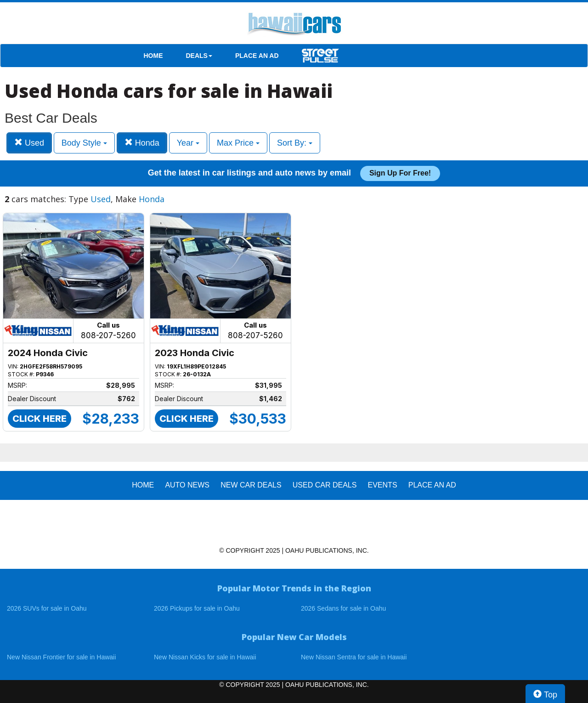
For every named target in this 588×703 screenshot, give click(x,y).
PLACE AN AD (257, 56)
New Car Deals (251, 485)
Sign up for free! (400, 173)
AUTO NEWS (187, 485)
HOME (153, 56)
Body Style (84, 143)
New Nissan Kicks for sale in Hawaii (205, 657)
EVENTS (383, 485)
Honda (142, 143)
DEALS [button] (199, 56)
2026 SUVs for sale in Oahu (47, 608)
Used (29, 143)
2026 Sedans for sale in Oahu (343, 608)
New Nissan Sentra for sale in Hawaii (354, 657)
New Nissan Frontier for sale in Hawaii (61, 657)
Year (188, 143)
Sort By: (295, 143)
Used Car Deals (325, 485)
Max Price (238, 143)
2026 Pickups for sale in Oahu (197, 608)
